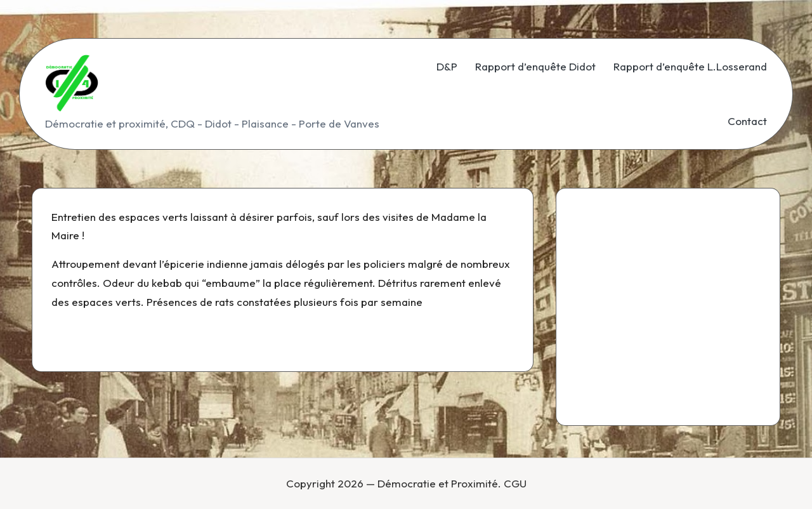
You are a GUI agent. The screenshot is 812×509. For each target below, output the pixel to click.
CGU (515, 483)
